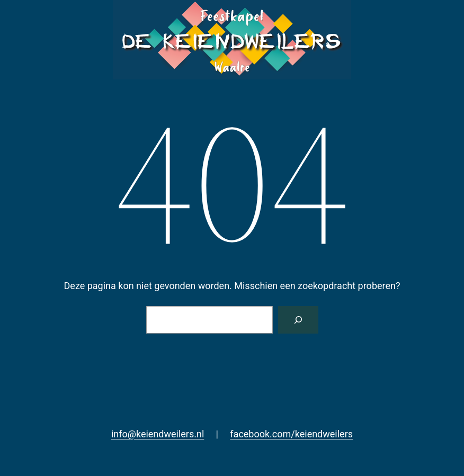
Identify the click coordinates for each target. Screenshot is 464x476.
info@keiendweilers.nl (158, 434)
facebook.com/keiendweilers (291, 434)
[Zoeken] (298, 320)
